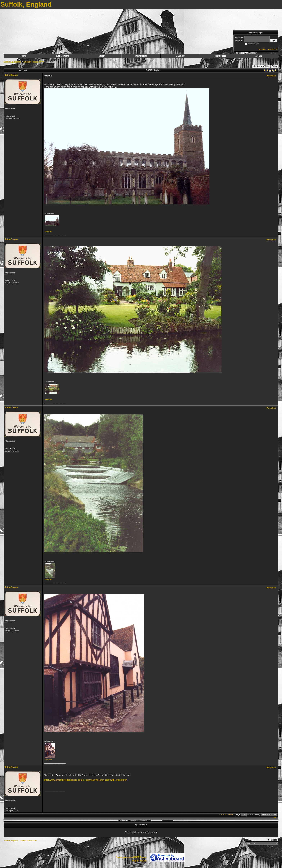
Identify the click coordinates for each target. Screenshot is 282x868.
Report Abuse (139, 861)
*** (275, 818)
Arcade (259, 56)
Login (273, 41)
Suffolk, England (12, 62)
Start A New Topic (261, 66)
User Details (141, 56)
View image (48, 231)
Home (23, 56)
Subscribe (273, 840)
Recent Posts (219, 56)
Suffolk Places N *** (34, 62)
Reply (274, 66)
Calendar (180, 56)
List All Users (62, 56)
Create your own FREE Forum (131, 857)
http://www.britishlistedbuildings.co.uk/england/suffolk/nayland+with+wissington (86, 780)
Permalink (271, 76)
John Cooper (11, 75)
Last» (231, 814)
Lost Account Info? (268, 49)
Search (102, 56)
